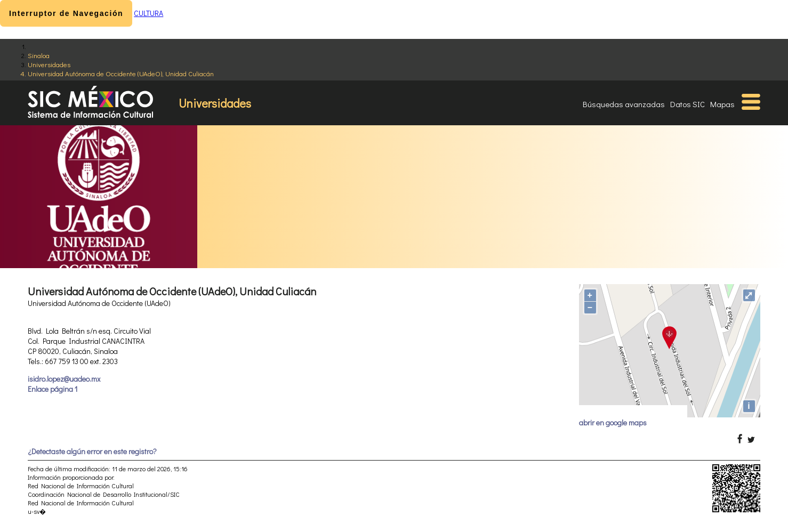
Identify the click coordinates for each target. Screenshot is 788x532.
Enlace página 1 (53, 389)
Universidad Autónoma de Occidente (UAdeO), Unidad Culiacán (121, 73)
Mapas (722, 104)
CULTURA (148, 13)
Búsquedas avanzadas (624, 104)
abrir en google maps (613, 422)
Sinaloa (39, 55)
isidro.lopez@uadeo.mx (64, 379)
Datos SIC (688, 104)
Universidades (49, 64)
